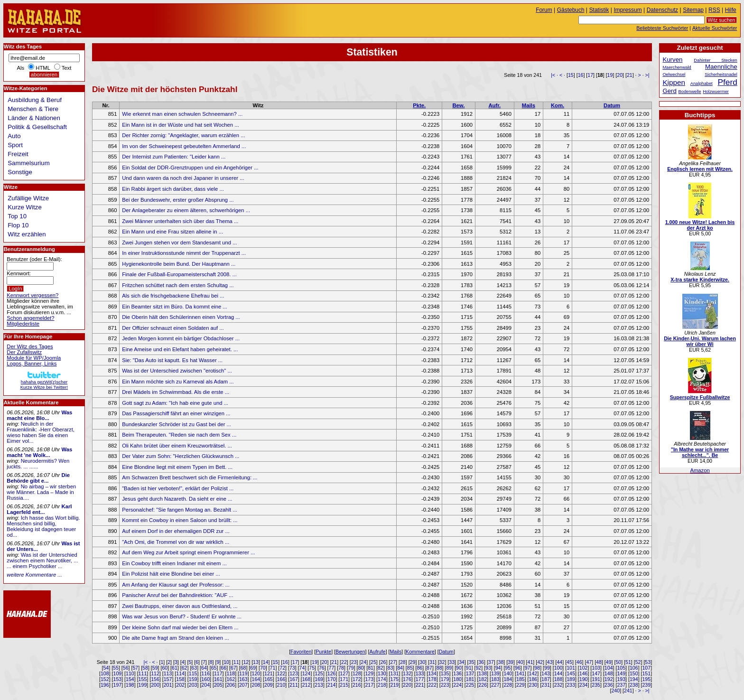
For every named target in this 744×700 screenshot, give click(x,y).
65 (214, 668)
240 (615, 691)
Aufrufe (377, 652)
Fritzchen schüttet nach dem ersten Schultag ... (178, 285)
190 (584, 679)
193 (621, 679)
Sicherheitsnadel (721, 75)
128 (357, 673)
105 (621, 668)
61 (175, 668)
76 (322, 668)
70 (263, 668)
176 (407, 679)
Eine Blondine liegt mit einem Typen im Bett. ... (177, 467)
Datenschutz (662, 10)
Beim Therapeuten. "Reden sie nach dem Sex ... (179, 435)
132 (407, 673)
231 (546, 685)
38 (501, 662)
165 (269, 679)
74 (302, 668)
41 (530, 662)
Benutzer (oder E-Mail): (34, 259)
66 (223, 668)
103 (596, 668)
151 (646, 673)
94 (498, 668)
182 (483, 679)
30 (422, 662)
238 (634, 685)
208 (256, 685)
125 (319, 673)
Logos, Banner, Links (32, 364)
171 (344, 679)
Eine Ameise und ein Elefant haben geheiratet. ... (180, 349)
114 (180, 673)
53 (648, 662)
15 (571, 75)
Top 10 (17, 216)
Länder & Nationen (34, 118)
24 (363, 662)
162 (231, 679)
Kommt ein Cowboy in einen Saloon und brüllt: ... (180, 520)
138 (483, 673)
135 (445, 673)
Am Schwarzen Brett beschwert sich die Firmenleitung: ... (190, 477)
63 (194, 668)
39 (511, 662)
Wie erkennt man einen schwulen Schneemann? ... (182, 114)
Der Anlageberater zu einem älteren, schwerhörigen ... (186, 210)
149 (621, 673)
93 (488, 668)
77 (332, 668)
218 (382, 685)
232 (558, 685)
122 (281, 673)
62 (185, 668)
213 (319, 685)
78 (341, 668)
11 (236, 662)
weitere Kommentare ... (34, 575)
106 (634, 668)
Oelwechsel (674, 75)
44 (559, 662)
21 (630, 75)
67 (233, 668)
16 (581, 75)
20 (620, 75)
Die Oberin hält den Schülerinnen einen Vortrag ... (181, 317)
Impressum (628, 10)
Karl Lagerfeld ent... (39, 509)
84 (400, 668)
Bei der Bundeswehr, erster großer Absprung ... (178, 200)
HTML (43, 68)
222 (432, 685)
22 (344, 662)
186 (533, 679)
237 (621, 685)
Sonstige (20, 172)
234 (584, 685)
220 (407, 685)
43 (550, 662)
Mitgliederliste (23, 324)
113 (168, 673)
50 (618, 662)
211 (294, 685)
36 (481, 662)
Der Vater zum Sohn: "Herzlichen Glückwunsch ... (181, 456)
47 (589, 662)
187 (546, 679)
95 (508, 668)
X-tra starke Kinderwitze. (700, 280)
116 (205, 673)
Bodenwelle (690, 92)
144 (558, 673)
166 (281, 679)
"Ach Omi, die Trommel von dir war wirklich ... (176, 542)
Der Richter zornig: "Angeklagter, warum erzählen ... (183, 135)
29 (413, 662)
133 (420, 673)
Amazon (700, 470)
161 (218, 679)
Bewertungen (350, 652)
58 (145, 668)
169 (319, 679)
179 (445, 679)
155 (143, 679)
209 (269, 685)
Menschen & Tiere (33, 109)
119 (243, 673)
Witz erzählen (27, 234)
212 (307, 685)
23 (354, 662)
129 (369, 673)
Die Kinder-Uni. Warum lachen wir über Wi (700, 341)
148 (609, 673)
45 (569, 662)
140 (508, 673)
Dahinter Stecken (715, 60)
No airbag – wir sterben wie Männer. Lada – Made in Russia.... (41, 492)
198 (130, 685)
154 (130, 679)
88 (439, 668)
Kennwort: (19, 273)
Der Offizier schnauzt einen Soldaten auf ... (173, 328)
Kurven (672, 60)
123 (294, 673)
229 (521, 685)
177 (420, 679)
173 (369, 679)
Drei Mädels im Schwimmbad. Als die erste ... (176, 392)
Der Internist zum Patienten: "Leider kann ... (174, 157)
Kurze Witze (25, 207)
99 (547, 668)
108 (105, 673)
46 (579, 662)
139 (495, 673)
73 (292, 668)
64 (204, 668)
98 (537, 668)
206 (231, 685)
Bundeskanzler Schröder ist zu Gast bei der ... (177, 424)
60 (165, 668)
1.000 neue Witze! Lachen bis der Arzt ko (700, 225)
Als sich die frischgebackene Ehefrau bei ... (173, 296)
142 (533, 673)
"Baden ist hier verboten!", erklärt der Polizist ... (178, 488)
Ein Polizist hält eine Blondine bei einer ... (171, 574)
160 (205, 679)
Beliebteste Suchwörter (662, 28)
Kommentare (420, 652)
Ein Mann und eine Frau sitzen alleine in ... (172, 232)
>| (647, 75)
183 (495, 679)
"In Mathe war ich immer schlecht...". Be (700, 452)
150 (634, 673)
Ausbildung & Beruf (35, 100)
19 (610, 75)
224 (457, 685)
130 (382, 673)
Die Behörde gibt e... (38, 478)
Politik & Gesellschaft (37, 127)
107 (646, 668)
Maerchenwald (677, 67)
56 (126, 668)
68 (243, 668)
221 (420, 685)
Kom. (558, 105)
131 (395, 673)
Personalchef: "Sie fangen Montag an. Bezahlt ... (180, 510)
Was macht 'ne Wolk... (39, 452)
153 (118, 679)
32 (442, 662)
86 (419, 668)
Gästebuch (571, 10)
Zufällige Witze (28, 198)
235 (596, 685)
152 (105, 679)
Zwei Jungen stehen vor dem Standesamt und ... (179, 243)
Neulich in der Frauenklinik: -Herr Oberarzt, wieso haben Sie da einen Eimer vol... (41, 432)
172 (357, 679)
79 (351, 668)
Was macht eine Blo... (39, 415)
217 (369, 685)
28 (403, 662)
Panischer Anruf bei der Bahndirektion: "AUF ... (177, 595)
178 (432, 679)
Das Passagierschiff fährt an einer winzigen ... (176, 413)
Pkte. (419, 105)
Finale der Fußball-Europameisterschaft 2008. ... (179, 274)
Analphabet (702, 84)
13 (256, 662)
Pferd (728, 82)
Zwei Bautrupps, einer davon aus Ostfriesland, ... (180, 606)
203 (193, 685)
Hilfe (731, 10)
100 (558, 668)
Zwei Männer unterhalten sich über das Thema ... (180, 221)
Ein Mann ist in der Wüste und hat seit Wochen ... (181, 125)
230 (533, 685)
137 (470, 673)
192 (609, 679)
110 (130, 673)
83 (390, 668)
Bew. (458, 105)
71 (273, 668)
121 (269, 673)
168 (307, 679)
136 (457, 673)
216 (357, 685)
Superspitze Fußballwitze (700, 397)
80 (361, 668)
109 (118, 673)
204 (205, 685)
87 (429, 668)
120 (256, 673)
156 (155, 679)
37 (491, 662)
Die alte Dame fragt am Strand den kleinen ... (175, 638)
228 (508, 685)
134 (432, 673)
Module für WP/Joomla (34, 358)
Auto (14, 136)
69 (253, 668)
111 (143, 673)
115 (193, 673)
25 (373, 662)
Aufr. (494, 105)
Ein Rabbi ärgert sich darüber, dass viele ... (173, 189)
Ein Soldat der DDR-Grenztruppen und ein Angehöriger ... (190, 168)
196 (105, 685)
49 (609, 662)
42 (540, 662)
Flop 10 (18, 225)
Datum (612, 105)
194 (634, 679)
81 (371, 668)
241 (628, 691)
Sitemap (693, 10)
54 (106, 668)
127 (344, 673)
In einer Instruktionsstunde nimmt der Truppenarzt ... (184, 253)
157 (168, 679)
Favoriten (301, 652)
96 (518, 668)
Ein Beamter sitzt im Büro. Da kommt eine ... (175, 307)
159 (193, 679)
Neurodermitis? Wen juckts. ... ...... (38, 464)
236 (609, 685)
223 (445, 685)
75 (312, 668)
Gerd (670, 91)
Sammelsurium (28, 163)
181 (470, 679)
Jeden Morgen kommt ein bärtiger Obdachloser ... (181, 338)
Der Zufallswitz (24, 352)
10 (226, 662)
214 (332, 685)
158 (180, 679)
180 (457, 679)
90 (459, 668)
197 (118, 685)
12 (246, 662)
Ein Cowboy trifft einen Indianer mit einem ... (174, 563)
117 (218, 673)
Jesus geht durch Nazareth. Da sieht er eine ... (177, 499)
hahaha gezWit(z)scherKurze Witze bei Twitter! (44, 382)
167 (294, 679)
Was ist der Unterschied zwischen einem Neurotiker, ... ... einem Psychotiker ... (42, 560)
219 (395, 685)
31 (432, 662)
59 (155, 668)
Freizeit (18, 154)
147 (596, 673)
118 (231, 673)
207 (243, 685)
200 (155, 685)
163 (243, 679)
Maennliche (721, 67)
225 (470, 685)
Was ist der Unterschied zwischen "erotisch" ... (177, 371)
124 (307, 673)
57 (135, 668)
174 (382, 679)
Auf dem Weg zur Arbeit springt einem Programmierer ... (188, 552)
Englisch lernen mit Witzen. (700, 169)
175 (395, 679)
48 (599, 662)
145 (571, 673)
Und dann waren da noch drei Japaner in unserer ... (183, 178)
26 (383, 662)
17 (590, 75)
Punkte (323, 652)
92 (478, 668)
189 (571, 679)
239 (646, 685)
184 (508, 679)
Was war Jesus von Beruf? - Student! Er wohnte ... (182, 616)
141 (521, 673)
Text (67, 68)
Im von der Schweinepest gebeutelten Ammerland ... (184, 146)
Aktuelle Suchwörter (715, 28)
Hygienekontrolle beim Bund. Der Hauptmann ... (179, 264)
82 (381, 668)
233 (571, 685)
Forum (544, 10)
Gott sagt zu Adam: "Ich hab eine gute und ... (175, 403)
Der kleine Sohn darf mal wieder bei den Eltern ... (180, 627)
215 (344, 685)
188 (558, 679)
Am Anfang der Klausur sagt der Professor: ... (176, 585)
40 (521, 662)
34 (462, 662)
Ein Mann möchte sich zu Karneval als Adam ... (178, 382)
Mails (529, 105)
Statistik (599, 10)
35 (472, 662)
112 (155, 673)
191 (596, 679)
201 (168, 685)
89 (449, 668)
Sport (15, 145)
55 (116, 668)
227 (495, 685)
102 (584, 668)
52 (638, 662)
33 (452, 662)
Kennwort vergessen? (33, 295)
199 (143, 685)
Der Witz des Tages (30, 346)
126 (332, 673)
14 (266, 662)
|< (553, 75)
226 (483, 685)
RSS (714, 10)
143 (546, 673)
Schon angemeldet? (30, 318)
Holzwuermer (716, 92)
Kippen (674, 82)
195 (646, 679)
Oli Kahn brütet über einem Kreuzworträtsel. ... (177, 446)
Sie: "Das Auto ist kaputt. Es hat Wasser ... (172, 360)
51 (628, 662)
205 (218, 685)
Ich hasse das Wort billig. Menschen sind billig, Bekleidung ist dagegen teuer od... (43, 526)
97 (528, 668)
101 (571, 668)
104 (609, 668)
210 (281, 685)
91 (469, 668)
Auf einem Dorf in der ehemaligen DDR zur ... (176, 531)
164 (256, 679)
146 (584, 673)
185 (521, 679)
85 (410, 668)
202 (180, 685)
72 (282, 668)
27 (393, 662)
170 (332, 679)
